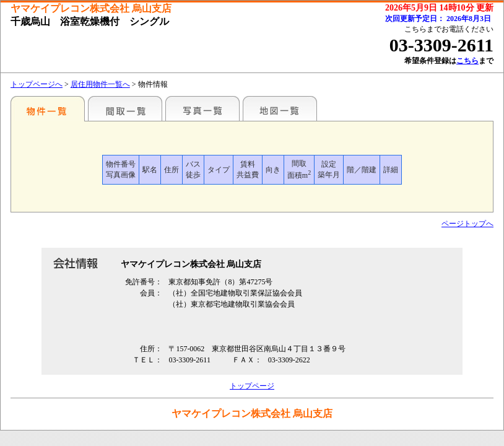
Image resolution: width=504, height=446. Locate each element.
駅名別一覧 (48, 108)
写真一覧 (202, 108)
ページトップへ (467, 224)
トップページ (252, 386)
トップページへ (37, 84)
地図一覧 (280, 108)
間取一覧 (125, 108)
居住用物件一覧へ (100, 84)
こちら (467, 61)
